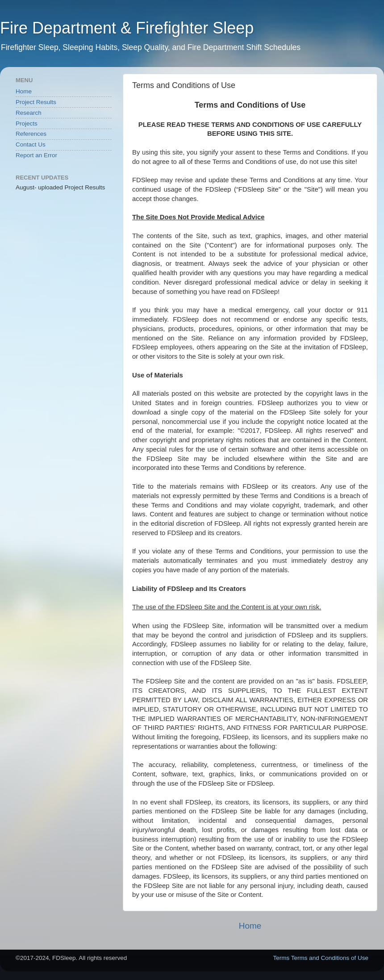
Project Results (36, 102)
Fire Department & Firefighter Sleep (127, 28)
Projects (27, 124)
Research (29, 113)
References (31, 134)
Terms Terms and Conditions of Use (321, 958)
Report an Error (36, 155)
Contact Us (31, 144)
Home (250, 926)
